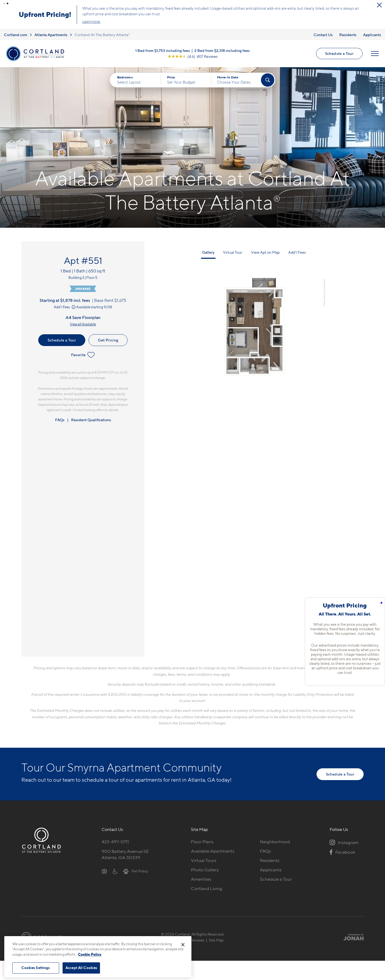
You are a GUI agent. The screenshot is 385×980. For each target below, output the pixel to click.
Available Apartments (213, 850)
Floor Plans (202, 840)
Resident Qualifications (91, 418)
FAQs (60, 418)
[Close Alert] (99, 7)
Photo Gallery (205, 868)
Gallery (208, 251)
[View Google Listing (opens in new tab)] (193, 55)
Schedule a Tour (339, 52)
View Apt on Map (265, 251)
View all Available (83, 322)
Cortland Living (207, 887)
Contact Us (323, 33)
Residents (348, 33)
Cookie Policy (90, 954)
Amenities (201, 878)
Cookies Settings (36, 968)
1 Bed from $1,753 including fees (163, 49)
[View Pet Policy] (136, 869)
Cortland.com (16, 33)
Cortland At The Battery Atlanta (102, 33)
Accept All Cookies (81, 968)
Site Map (216, 938)
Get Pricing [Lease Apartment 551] (108, 338)
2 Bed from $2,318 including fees (222, 49)
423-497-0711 (115, 840)
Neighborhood (275, 840)
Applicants (372, 33)
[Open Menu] (375, 52)
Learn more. (197, 21)
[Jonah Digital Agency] (351, 935)
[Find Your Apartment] (268, 78)
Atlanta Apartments (51, 33)
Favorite (83, 353)
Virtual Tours (204, 859)
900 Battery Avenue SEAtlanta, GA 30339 (125, 853)
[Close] (183, 945)
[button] (4, 3)
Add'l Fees (65, 305)
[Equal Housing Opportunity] (104, 869)
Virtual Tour (233, 251)
